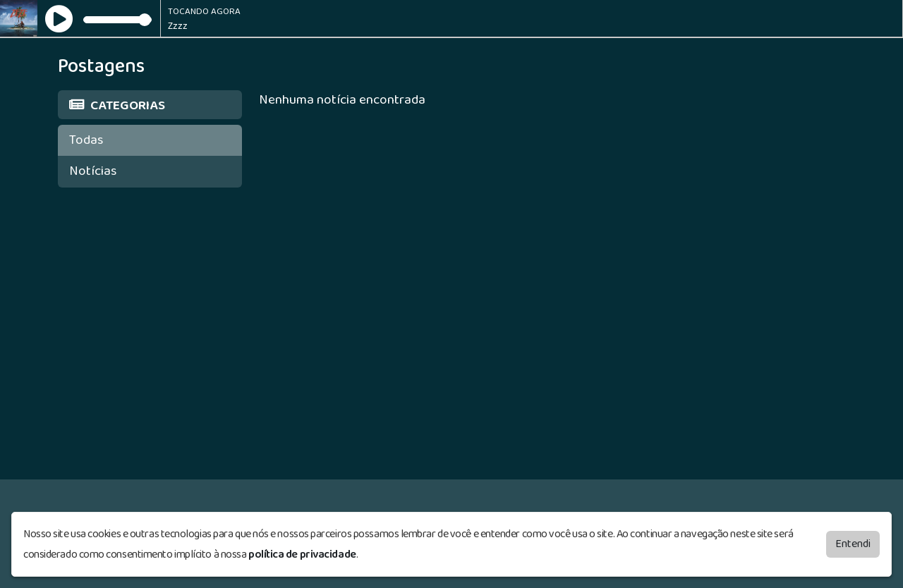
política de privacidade (302, 555)
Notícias (93, 171)
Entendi (853, 544)
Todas (86, 140)
